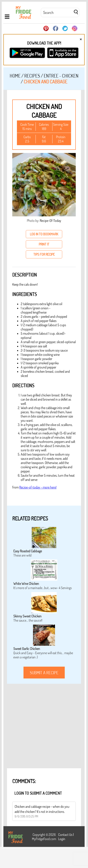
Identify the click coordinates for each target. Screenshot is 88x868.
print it (44, 244)
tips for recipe (44, 254)
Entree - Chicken (61, 76)
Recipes (32, 76)
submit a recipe (44, 673)
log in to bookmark (44, 234)
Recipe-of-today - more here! (38, 487)
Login (62, 839)
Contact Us (65, 835)
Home (15, 76)
